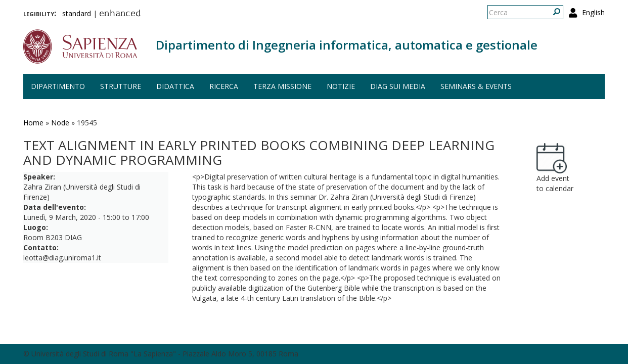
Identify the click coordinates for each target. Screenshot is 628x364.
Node (60, 123)
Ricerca (224, 86)
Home (33, 123)
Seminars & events (476, 86)
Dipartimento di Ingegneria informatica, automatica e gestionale (347, 45)
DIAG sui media (398, 86)
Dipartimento (58, 86)
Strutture (121, 86)
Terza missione (282, 86)
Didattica (175, 86)
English (593, 12)
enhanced (120, 14)
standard (77, 13)
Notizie (341, 86)
